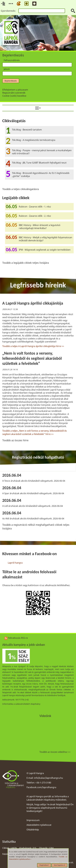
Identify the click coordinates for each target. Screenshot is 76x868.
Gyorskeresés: (8, 11)
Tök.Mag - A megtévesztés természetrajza (34, 140)
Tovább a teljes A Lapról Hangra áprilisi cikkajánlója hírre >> (33, 346)
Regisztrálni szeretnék (14, 93)
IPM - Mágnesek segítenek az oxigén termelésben (45, 250)
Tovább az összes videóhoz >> (55, 752)
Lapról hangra (15, 563)
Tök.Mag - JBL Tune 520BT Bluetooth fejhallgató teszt (39, 163)
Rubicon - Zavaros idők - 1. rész (35, 207)
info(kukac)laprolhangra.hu (49, 778)
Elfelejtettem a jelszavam (15, 90)
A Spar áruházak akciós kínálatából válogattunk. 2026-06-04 (33, 493)
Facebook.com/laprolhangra (41, 787)
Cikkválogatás (14, 121)
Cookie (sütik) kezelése (14, 96)
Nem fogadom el (59, 865)
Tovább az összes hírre (15, 440)
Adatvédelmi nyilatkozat (39, 825)
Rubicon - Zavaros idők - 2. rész (35, 216)
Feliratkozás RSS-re (16, 638)
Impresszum (33, 820)
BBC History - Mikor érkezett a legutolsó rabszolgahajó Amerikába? (40, 227)
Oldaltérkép (33, 830)
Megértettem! (44, 865)
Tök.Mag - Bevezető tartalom (27, 130)
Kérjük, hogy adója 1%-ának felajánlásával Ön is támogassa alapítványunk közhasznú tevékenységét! (50, 808)
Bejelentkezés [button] (11, 81)
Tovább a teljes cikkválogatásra (21, 189)
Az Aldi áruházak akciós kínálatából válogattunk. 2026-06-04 (33, 519)
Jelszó (7, 69)
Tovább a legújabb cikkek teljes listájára (26, 263)
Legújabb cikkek (16, 198)
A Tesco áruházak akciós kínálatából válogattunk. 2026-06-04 (34, 481)
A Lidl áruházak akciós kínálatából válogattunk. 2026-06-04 (33, 506)
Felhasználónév (12, 60)
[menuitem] (38, 108)
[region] (38, 367)
